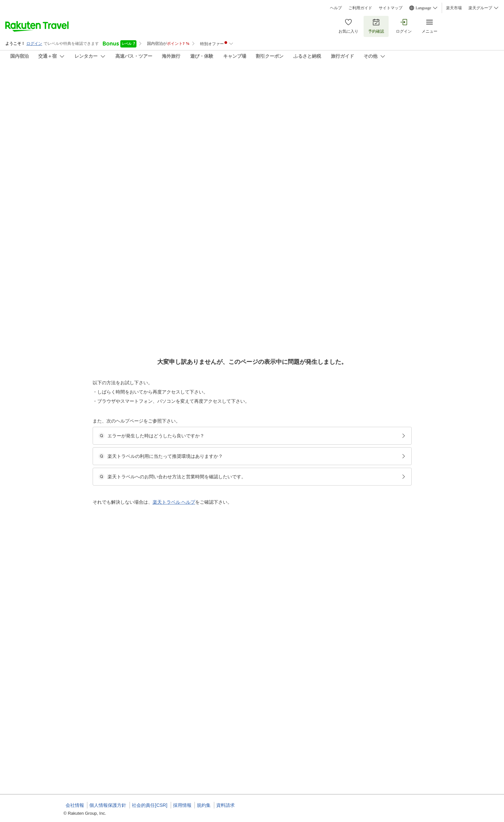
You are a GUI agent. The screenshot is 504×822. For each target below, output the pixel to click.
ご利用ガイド (360, 8)
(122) (284, 118)
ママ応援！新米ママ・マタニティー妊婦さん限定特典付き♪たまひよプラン (280, 740)
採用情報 (182, 805)
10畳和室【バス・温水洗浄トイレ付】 (247, 748)
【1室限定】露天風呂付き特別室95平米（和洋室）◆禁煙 (264, 463)
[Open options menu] (95, 214)
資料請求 (225, 805)
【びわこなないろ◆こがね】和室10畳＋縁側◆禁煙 (259, 626)
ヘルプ (336, 8)
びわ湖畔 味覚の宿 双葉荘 (107, 79)
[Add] (450, 85)
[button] (78, 270)
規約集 (204, 805)
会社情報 (75, 805)
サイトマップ (391, 8)
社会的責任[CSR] (149, 805)
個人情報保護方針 (108, 805)
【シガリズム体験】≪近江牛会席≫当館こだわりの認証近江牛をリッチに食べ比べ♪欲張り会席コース (303, 618)
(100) (194, 118)
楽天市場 (454, 8)
